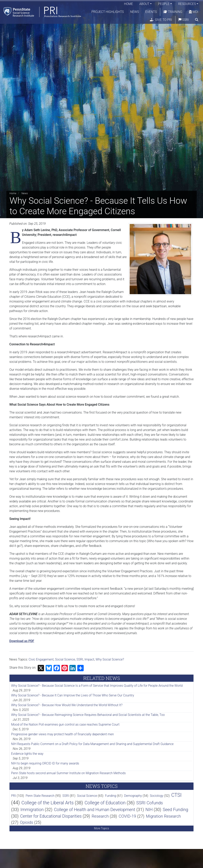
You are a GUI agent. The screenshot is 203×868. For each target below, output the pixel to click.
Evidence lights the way (27, 754)
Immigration (32, 810)
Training (173, 12)
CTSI (176, 795)
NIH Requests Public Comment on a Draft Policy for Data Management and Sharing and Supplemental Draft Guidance (92, 744)
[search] (197, 20)
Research (100, 816)
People (164, 4)
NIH (149, 810)
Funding (111, 796)
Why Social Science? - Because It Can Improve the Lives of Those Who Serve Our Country (73, 695)
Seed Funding (175, 810)
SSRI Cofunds (149, 803)
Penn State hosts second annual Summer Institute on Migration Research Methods (68, 773)
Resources (187, 4)
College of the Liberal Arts (48, 803)
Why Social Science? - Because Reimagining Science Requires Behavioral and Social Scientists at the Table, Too (88, 715)
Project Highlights (108, 12)
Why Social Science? (110, 659)
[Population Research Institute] (42, 12)
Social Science (65, 659)
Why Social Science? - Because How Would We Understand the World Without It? (67, 705)
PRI (13, 796)
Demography (133, 796)
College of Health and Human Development (95, 810)
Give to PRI (161, 20)
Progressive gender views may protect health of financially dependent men (62, 734)
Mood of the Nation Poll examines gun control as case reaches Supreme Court (65, 724)
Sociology (157, 796)
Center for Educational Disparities (51, 816)
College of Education (105, 803)
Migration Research (163, 816)
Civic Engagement (41, 659)
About (144, 4)
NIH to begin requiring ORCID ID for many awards (45, 763)
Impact (89, 659)
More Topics (101, 828)
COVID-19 (127, 816)
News (135, 12)
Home (129, 4)
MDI (193, 12)
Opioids (26, 822)
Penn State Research (40, 796)
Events (151, 12)
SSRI (184, 20)
